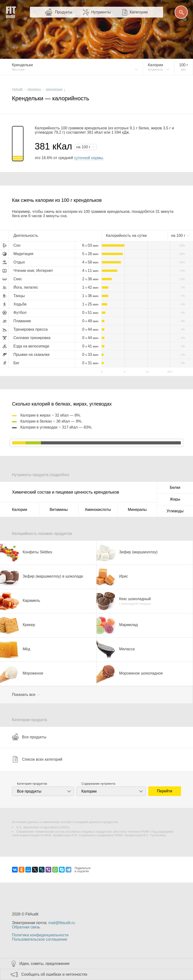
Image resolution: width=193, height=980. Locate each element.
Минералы (137, 510)
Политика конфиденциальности (40, 935)
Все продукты (29, 737)
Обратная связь (26, 927)
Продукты (63, 12)
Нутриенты (101, 12)
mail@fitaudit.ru (62, 923)
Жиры (175, 499)
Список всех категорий (37, 759)
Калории (20, 510)
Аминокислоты (98, 510)
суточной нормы (88, 158)
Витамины (59, 510)
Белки (175, 487)
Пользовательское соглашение (40, 939)
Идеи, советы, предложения (44, 964)
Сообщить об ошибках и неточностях (54, 974)
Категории (139, 12)
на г (84, 147)
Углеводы (175, 511)
